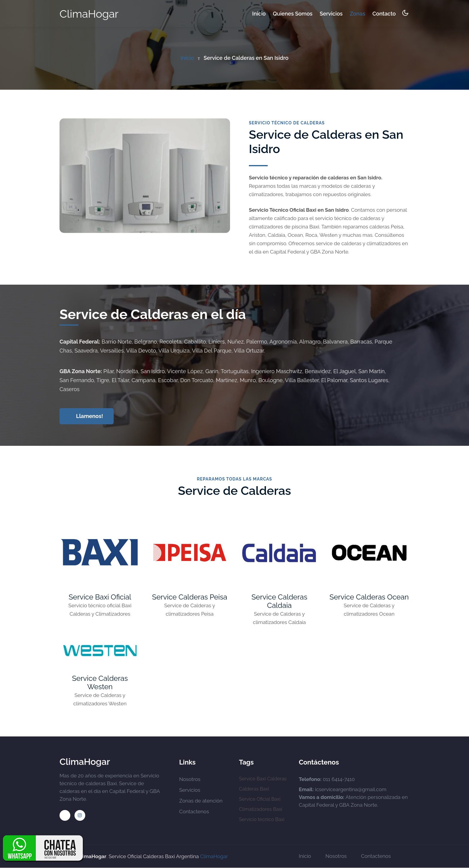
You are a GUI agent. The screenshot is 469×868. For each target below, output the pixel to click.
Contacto (384, 14)
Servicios (331, 14)
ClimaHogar (89, 14)
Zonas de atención (201, 801)
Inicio (259, 13)
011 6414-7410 (339, 779)
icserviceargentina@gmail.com (351, 790)
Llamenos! (87, 416)
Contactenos (194, 812)
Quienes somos (293, 14)
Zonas (357, 14)
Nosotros (190, 779)
